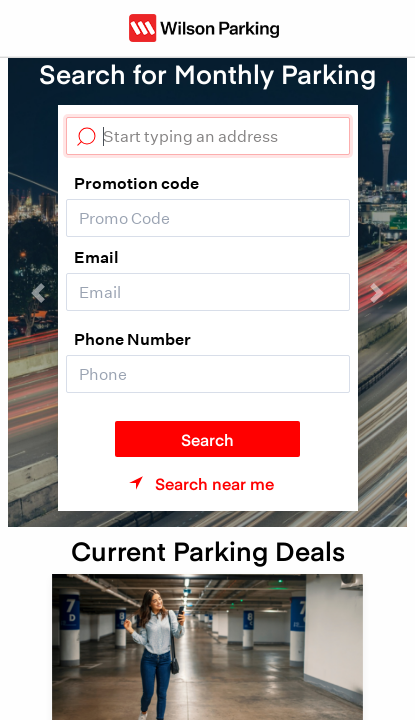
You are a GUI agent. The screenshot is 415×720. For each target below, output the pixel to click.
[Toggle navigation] (44, 28)
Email (96, 257)
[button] (38, 292)
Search (207, 439)
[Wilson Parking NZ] (204, 28)
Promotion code (136, 183)
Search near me (214, 483)
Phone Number (132, 339)
